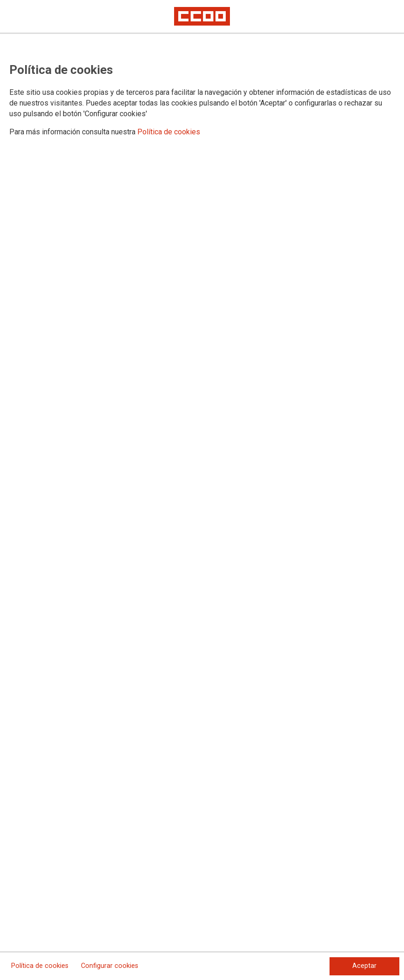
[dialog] (202, 490)
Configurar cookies (110, 966)
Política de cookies (169, 132)
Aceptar (364, 966)
